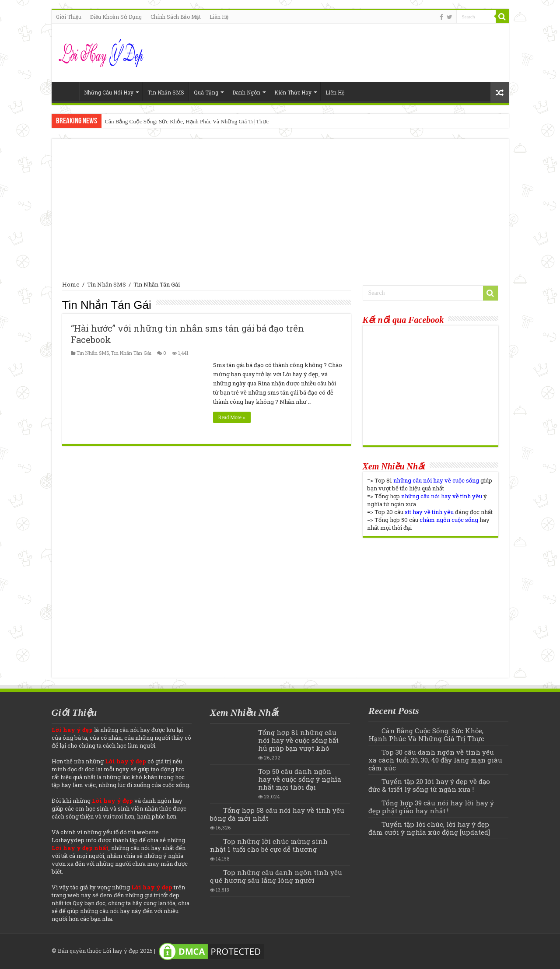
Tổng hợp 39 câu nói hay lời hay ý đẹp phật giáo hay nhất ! (431, 807)
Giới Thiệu (69, 17)
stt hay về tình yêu (429, 512)
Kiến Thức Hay (293, 92)
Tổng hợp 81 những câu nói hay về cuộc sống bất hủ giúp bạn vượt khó (298, 740)
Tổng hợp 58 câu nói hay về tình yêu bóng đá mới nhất (277, 814)
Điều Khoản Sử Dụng (116, 17)
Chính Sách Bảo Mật (176, 17)
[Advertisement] (280, 215)
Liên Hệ (219, 17)
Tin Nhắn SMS (166, 92)
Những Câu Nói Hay (109, 92)
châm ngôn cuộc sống (449, 520)
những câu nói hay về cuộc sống (436, 480)
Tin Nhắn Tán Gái (131, 353)
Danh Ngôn (246, 92)
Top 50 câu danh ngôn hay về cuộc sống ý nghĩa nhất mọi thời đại (300, 779)
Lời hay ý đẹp (121, 951)
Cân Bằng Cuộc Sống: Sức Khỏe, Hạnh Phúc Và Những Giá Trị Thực (187, 121)
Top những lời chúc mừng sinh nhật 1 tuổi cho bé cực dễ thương (269, 845)
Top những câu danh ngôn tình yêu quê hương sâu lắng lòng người (276, 876)
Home (67, 91)
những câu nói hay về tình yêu (442, 496)
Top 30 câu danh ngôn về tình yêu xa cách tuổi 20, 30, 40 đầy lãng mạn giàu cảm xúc (435, 760)
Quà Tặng (206, 92)
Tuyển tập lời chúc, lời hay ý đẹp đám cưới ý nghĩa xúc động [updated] (429, 828)
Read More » (232, 417)
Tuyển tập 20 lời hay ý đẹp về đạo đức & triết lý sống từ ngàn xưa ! (429, 785)
